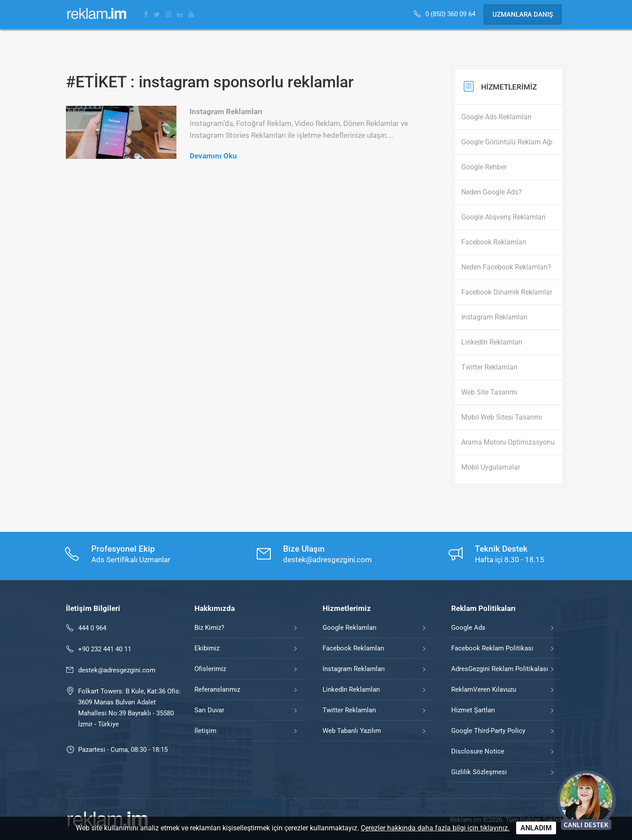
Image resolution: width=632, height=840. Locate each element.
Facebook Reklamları (354, 648)
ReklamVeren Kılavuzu (484, 689)
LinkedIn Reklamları (351, 689)
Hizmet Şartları (473, 710)
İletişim (205, 731)
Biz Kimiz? (209, 628)
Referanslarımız (217, 689)
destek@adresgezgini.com (117, 670)
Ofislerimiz (210, 669)
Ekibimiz (207, 648)
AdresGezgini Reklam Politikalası (500, 669)
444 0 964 (92, 628)
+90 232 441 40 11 (105, 649)
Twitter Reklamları (349, 710)
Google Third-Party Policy (488, 731)
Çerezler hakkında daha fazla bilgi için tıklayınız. (435, 828)
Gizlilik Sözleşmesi (479, 772)
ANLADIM (536, 828)
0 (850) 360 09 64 (451, 14)
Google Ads (468, 628)
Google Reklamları (350, 628)
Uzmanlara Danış (523, 14)
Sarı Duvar (209, 710)
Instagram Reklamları (354, 669)
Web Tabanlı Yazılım (352, 731)
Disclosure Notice (478, 751)
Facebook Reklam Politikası (492, 648)
